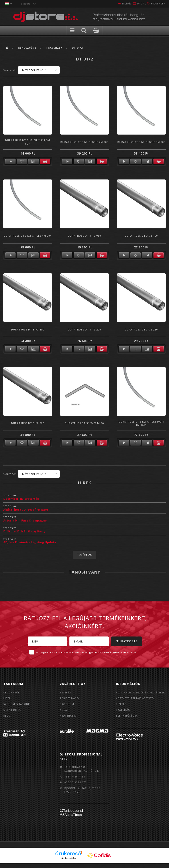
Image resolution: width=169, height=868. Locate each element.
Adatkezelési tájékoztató (136, 702)
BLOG (7, 716)
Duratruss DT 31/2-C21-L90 (84, 423)
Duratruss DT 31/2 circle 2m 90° (84, 142)
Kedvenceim (68, 716)
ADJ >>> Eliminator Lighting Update (30, 542)
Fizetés (121, 708)
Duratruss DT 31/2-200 (84, 329)
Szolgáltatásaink (17, 704)
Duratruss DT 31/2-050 (84, 236)
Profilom (67, 704)
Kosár (64, 710)
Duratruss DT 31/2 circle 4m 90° (28, 236)
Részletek (10, 161)
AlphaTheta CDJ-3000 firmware (26, 510)
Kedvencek (155, 4)
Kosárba (45, 161)
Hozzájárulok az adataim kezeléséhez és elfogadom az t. (86, 652)
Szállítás (123, 714)
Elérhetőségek (127, 720)
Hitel (7, 698)
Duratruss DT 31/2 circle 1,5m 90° (28, 142)
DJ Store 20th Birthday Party (24, 531)
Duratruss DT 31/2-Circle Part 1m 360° (141, 423)
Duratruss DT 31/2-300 (28, 423)
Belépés (113, 4)
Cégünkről (12, 692)
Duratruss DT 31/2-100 (141, 236)
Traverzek (56, 48)
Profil (134, 4)
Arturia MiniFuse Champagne (25, 520)
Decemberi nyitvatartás (21, 499)
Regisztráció (70, 698)
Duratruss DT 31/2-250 (141, 329)
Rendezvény (28, 48)
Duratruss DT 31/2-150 (28, 329)
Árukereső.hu (69, 863)
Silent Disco (13, 710)
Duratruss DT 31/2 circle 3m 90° (141, 142)
